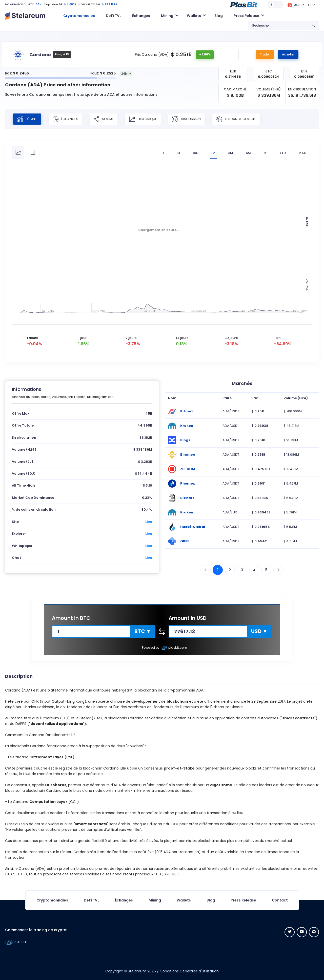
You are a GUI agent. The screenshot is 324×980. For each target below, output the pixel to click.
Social (104, 119)
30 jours (231, 338)
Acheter (288, 54)
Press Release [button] (246, 16)
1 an (277, 338)
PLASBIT (16, 942)
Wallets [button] (194, 16)
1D (178, 153)
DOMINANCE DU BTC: (20, 4)
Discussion (186, 119)
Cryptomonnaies (79, 16)
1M (213, 153)
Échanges (141, 16)
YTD (283, 153)
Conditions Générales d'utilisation (189, 971)
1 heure (33, 338)
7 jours (131, 338)
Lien (149, 522)
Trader (265, 54)
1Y (265, 153)
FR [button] (310, 5)
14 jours (182, 338)
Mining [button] (167, 16)
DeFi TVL (114, 16)
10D (196, 153)
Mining (155, 900)
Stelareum (137, 971)
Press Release (243, 900)
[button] (244, 4)
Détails (27, 119)
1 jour (82, 338)
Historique (143, 119)
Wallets (184, 900)
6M (248, 153)
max (302, 153)
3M (231, 153)
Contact (280, 900)
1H (162, 153)
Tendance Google (236, 119)
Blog (219, 16)
